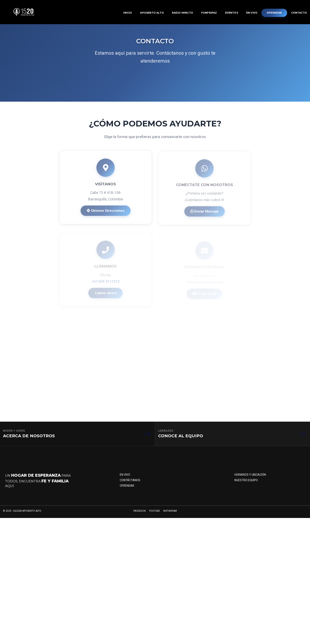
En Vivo (125, 477)
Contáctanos (130, 483)
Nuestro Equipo (246, 483)
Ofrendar (127, 488)
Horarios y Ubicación (250, 477)
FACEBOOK (140, 515)
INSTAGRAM (170, 515)
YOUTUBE (154, 515)
